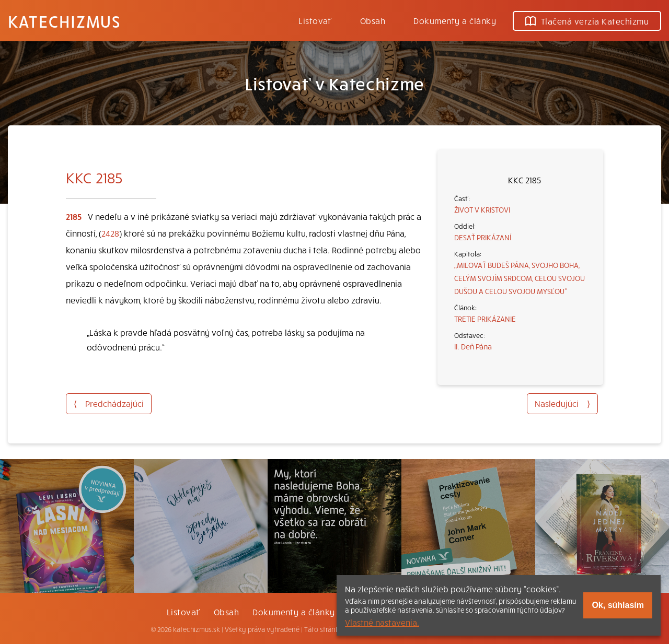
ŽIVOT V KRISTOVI (482, 209)
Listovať (315, 20)
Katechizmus (64, 21)
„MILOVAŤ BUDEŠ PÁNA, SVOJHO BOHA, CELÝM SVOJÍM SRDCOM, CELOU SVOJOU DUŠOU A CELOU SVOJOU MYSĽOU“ (520, 278)
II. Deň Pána (473, 346)
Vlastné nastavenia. (382, 622)
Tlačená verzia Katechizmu (587, 21)
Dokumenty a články (455, 20)
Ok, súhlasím (618, 605)
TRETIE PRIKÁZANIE (485, 319)
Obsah (373, 20)
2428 (110, 233)
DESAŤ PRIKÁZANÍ (483, 237)
